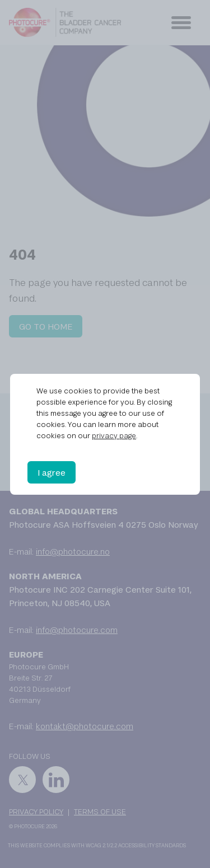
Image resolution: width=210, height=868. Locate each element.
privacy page (114, 435)
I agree (52, 472)
